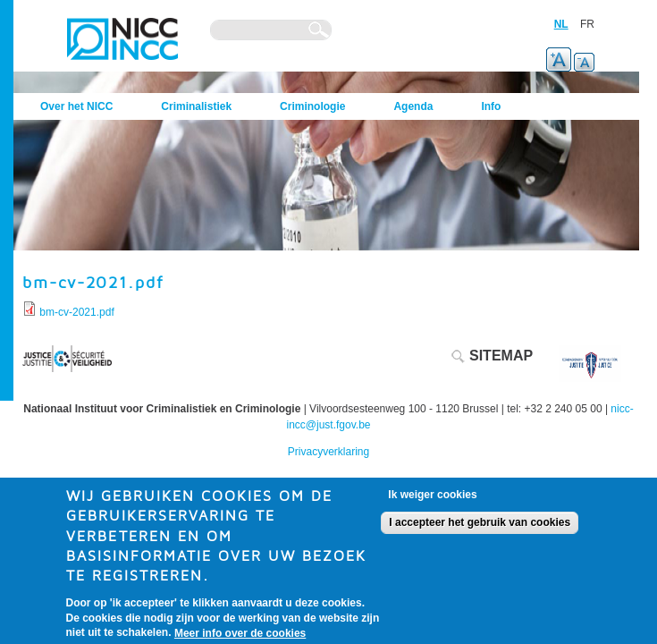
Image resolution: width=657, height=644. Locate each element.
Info (491, 106)
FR (587, 24)
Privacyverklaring (328, 452)
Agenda (413, 106)
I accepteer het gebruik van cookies (480, 530)
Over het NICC (76, 106)
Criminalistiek (196, 106)
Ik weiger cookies (432, 503)
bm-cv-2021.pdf (76, 312)
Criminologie (312, 106)
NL (561, 24)
